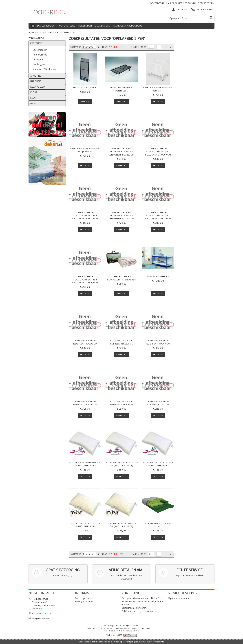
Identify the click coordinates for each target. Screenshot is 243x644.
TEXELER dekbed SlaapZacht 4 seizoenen (121, 278)
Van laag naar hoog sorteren (99, 47)
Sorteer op (76, 47)
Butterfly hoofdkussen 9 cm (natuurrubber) (158, 464)
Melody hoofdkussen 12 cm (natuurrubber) (122, 525)
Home (31, 32)
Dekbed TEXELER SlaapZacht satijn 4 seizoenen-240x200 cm (158, 151)
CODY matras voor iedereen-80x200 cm (158, 403)
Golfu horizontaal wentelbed (121, 89)
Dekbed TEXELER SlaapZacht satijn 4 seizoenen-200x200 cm (121, 215)
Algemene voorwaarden (180, 598)
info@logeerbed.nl (41, 618)
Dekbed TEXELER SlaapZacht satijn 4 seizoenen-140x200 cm (85, 280)
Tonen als (107, 47)
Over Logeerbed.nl (84, 598)
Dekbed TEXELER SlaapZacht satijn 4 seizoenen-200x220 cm (85, 215)
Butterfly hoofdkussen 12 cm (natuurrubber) (85, 464)
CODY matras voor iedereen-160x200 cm (122, 342)
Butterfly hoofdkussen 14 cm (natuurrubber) (122, 464)
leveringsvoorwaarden (145, 611)
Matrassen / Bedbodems (128, 26)
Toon (144, 47)
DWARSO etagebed (158, 276)
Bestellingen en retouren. (134, 608)
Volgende (171, 47)
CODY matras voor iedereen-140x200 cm (158, 342)
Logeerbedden (46, 26)
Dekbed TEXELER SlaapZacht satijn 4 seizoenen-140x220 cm (158, 215)
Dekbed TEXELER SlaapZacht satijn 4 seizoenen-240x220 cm (121, 151)
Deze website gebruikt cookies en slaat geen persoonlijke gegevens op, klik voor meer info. (122, 642)
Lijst (121, 47)
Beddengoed (103, 26)
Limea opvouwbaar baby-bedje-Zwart (85, 150)
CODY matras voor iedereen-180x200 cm (85, 342)
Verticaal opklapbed (85, 88)
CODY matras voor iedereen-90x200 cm (122, 403)
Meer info (85, 101)
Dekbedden (85, 26)
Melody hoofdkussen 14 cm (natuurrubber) (85, 525)
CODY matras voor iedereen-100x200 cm (85, 403)
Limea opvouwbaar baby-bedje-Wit (158, 89)
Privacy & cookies (84, 601)
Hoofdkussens (66, 26)
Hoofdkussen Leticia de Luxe (158, 525)
